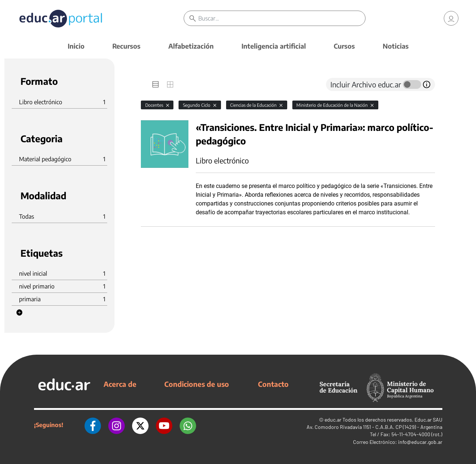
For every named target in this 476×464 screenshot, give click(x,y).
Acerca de (120, 384)
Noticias (396, 46)
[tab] (155, 84)
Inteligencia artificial (274, 46)
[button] (19, 313)
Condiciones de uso (197, 384)
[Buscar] (282, 18)
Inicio (76, 46)
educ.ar (333, 420)
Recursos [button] (126, 46)
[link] (451, 18)
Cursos (344, 46)
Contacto (273, 384)
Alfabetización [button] (191, 46)
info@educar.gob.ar (420, 442)
